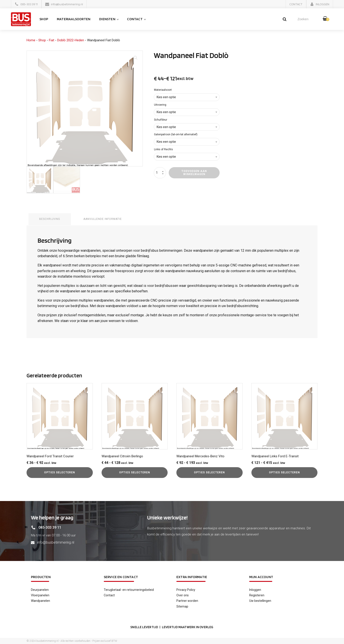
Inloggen (255, 590)
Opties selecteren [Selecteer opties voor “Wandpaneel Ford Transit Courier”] (60, 472)
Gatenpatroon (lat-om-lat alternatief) (176, 135)
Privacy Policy (186, 590)
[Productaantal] (160, 173)
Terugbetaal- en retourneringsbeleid (129, 590)
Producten (41, 577)
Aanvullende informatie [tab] (103, 219)
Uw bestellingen (260, 601)
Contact (137, 19)
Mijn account (261, 577)
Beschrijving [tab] (50, 219)
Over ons (183, 595)
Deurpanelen (40, 590)
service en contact (121, 577)
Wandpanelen (40, 601)
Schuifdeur (161, 120)
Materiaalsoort (163, 90)
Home (31, 40)
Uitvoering (160, 105)
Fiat (52, 40)
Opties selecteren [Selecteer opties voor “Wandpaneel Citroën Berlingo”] (135, 472)
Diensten (109, 19)
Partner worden (187, 601)
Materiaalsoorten (76, 19)
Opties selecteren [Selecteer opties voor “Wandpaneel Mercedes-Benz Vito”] (209, 472)
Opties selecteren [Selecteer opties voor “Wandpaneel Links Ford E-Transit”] (284, 472)
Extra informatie (192, 577)
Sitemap (182, 606)
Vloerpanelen (40, 595)
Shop (46, 19)
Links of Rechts (163, 150)
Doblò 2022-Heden (71, 40)
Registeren (257, 595)
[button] (26, 4)
